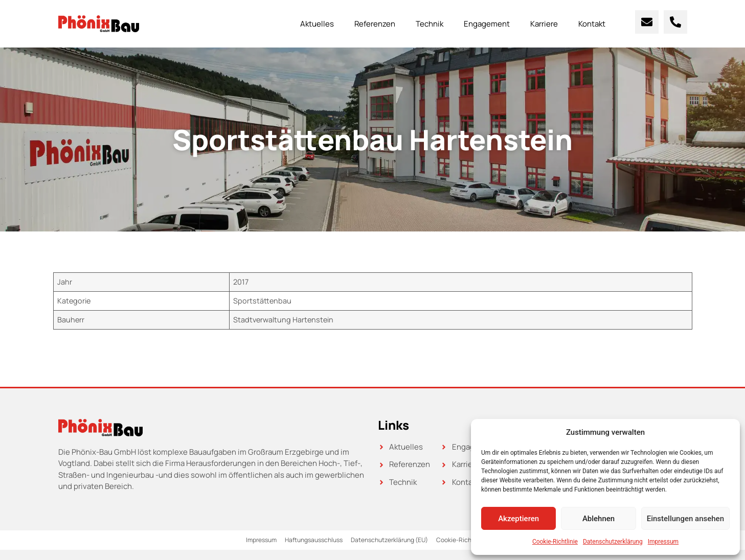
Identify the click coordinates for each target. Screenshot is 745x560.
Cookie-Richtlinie (555, 542)
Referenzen (375, 24)
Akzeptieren (518, 519)
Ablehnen (599, 519)
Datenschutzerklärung (613, 542)
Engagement (487, 24)
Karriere (544, 24)
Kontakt (592, 24)
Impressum (663, 542)
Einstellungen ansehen (685, 519)
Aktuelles (317, 24)
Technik (430, 24)
